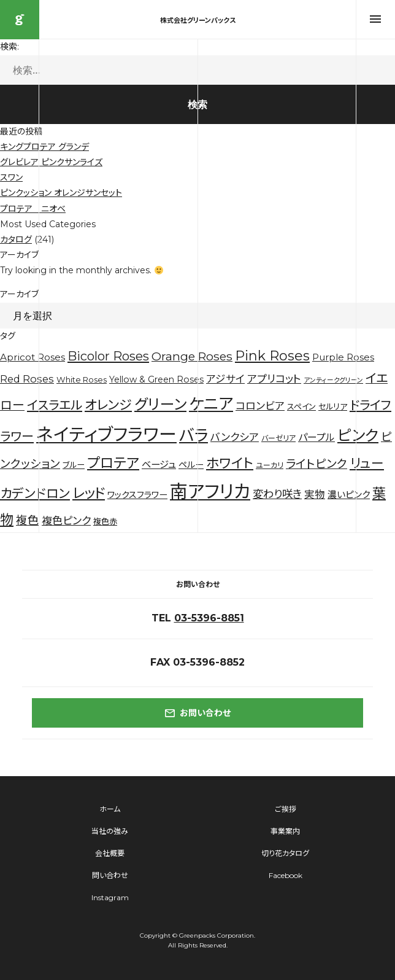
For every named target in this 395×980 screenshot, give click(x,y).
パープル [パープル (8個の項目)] (316, 437)
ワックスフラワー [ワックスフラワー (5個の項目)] (137, 495)
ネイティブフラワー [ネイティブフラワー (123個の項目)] (106, 434)
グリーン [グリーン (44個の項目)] (160, 404)
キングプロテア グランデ (44, 147)
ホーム (110, 809)
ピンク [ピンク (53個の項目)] (358, 435)
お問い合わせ (198, 713)
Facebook (286, 875)
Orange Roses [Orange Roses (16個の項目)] (192, 356)
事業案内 (285, 831)
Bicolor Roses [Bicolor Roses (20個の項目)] (108, 356)
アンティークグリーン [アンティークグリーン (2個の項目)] (333, 380)
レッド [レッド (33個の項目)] (89, 493)
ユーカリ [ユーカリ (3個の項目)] (270, 465)
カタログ (16, 239)
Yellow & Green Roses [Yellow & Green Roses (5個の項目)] (156, 379)
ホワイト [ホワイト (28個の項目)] (230, 463)
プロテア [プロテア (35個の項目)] (113, 463)
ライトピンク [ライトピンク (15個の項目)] (316, 464)
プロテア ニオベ (33, 209)
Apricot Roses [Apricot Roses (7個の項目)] (33, 357)
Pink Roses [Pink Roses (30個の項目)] (272, 356)
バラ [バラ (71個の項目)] (194, 435)
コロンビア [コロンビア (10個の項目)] (260, 406)
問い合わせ (110, 875)
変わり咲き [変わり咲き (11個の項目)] (277, 494)
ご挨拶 (286, 809)
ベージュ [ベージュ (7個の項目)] (159, 465)
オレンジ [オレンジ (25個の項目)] (108, 405)
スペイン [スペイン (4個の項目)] (301, 406)
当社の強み (110, 831)
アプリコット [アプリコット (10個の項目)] (274, 379)
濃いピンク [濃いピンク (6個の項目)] (349, 495)
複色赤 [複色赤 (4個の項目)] (105, 521)
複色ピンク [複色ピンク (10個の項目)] (66, 521)
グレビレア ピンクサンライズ (51, 162)
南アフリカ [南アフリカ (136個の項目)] (210, 492)
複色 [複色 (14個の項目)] (28, 520)
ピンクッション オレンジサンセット (61, 193)
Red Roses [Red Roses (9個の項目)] (27, 379)
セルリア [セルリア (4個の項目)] (333, 406)
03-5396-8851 (209, 618)
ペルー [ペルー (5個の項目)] (191, 465)
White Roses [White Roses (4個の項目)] (82, 379)
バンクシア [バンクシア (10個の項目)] (235, 437)
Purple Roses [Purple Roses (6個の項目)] (343, 357)
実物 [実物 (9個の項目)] (315, 494)
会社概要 (110, 853)
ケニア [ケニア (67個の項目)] (211, 404)
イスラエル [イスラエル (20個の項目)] (55, 405)
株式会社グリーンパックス (20, 20)
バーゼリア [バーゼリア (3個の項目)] (278, 438)
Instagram (110, 897)
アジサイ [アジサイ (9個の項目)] (225, 379)
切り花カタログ (285, 853)
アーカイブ (19, 294)
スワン (11, 177)
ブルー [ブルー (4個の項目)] (74, 465)
